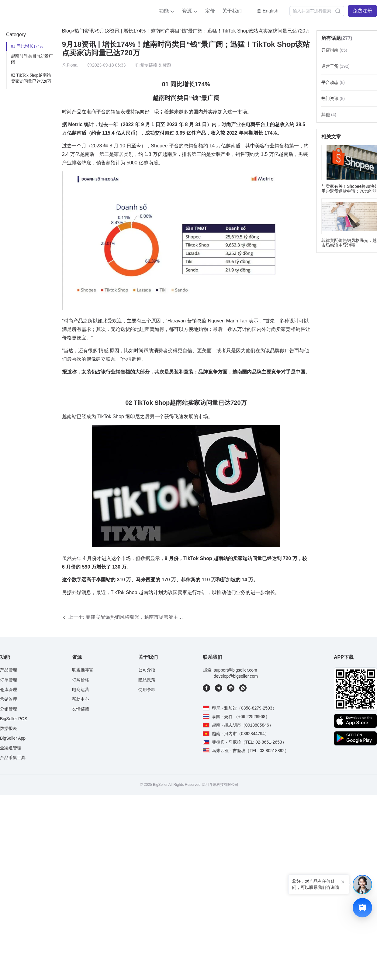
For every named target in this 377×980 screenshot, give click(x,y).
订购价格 (81, 680)
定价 (210, 11)
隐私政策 (147, 680)
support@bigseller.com (235, 670)
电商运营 (81, 689)
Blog (67, 31)
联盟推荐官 (83, 670)
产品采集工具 (13, 758)
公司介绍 (147, 670)
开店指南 (334, 50)
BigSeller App (13, 738)
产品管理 (9, 670)
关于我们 (232, 11)
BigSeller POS (14, 719)
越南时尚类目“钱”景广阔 (32, 59)
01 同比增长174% (27, 46)
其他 (329, 115)
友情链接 (81, 709)
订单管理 (9, 680)
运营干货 (335, 66)
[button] (167, 11)
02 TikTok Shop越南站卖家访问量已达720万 (31, 78)
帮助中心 (81, 699)
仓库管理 (9, 689)
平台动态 (333, 82)
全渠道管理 (11, 748)
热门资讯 (84, 31)
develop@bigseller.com (236, 676)
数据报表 (9, 728)
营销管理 (9, 699)
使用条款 (147, 689)
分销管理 (9, 709)
